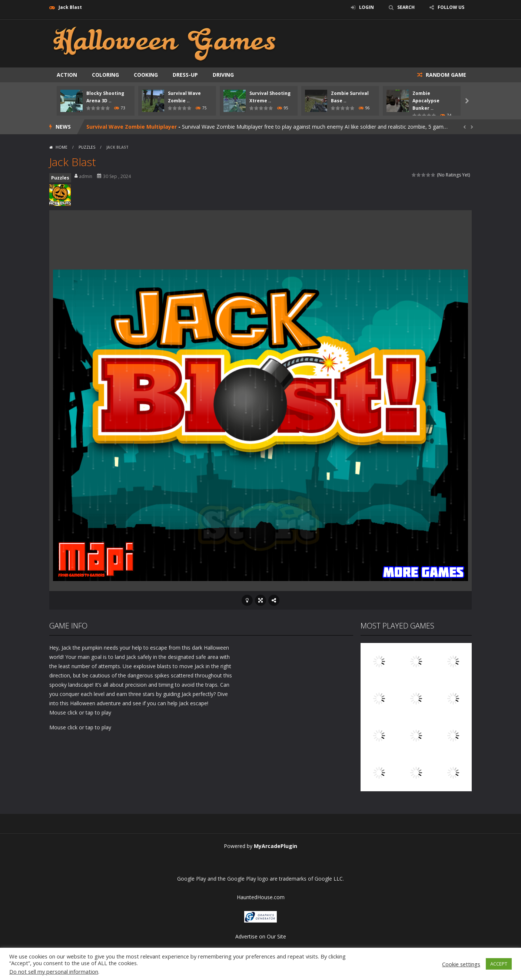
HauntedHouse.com (261, 897)
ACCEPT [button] (499, 964)
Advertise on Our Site (261, 936)
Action (67, 75)
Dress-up (185, 75)
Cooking (146, 75)
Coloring (105, 75)
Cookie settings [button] (461, 964)
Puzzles (87, 147)
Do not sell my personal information (54, 971)
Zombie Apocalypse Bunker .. (426, 101)
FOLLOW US (451, 7)
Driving (223, 75)
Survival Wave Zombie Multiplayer (132, 127)
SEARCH (406, 7)
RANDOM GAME (445, 75)
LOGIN (366, 7)
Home (62, 147)
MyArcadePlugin (276, 846)
